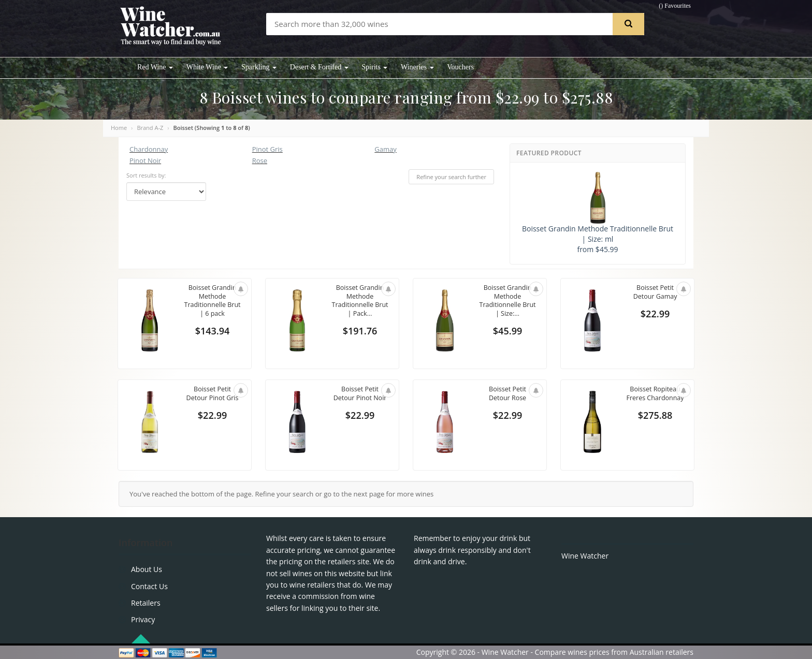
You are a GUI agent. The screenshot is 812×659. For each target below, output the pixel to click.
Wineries (417, 67)
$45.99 (508, 332)
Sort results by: (146, 175)
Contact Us (149, 586)
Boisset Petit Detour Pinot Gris (213, 394)
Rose (260, 160)
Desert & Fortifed (319, 67)
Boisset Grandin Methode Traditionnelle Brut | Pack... (360, 302)
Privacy (143, 619)
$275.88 (655, 424)
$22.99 (655, 315)
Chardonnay (149, 149)
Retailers (146, 603)
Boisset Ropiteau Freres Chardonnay (655, 398)
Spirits (374, 67)
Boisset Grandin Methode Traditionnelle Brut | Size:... (508, 302)
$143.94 (213, 332)
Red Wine (155, 67)
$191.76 (360, 332)
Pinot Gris (267, 149)
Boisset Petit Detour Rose (507, 394)
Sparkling (259, 67)
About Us (147, 569)
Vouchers (460, 67)
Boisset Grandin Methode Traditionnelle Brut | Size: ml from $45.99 (598, 213)
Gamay (385, 149)
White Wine (207, 67)
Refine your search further (451, 177)
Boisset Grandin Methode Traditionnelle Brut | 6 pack (212, 302)
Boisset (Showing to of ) (212, 128)
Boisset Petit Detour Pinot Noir (360, 394)
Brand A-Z (150, 128)
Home (119, 128)
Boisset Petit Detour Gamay (655, 292)
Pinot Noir (145, 160)
